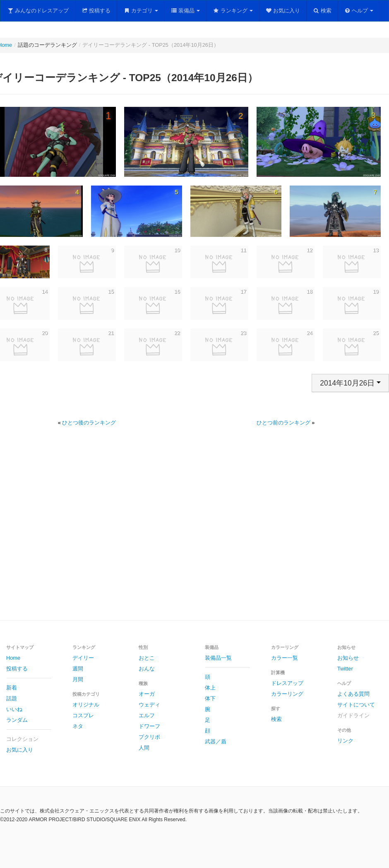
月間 (78, 679)
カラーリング (287, 694)
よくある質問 (353, 694)
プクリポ (149, 737)
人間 (144, 748)
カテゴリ (141, 11)
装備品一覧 (218, 658)
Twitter (345, 669)
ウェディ (149, 705)
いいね (14, 709)
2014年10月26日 (350, 383)
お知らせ (348, 658)
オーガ (147, 694)
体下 (210, 698)
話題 (12, 698)
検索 (322, 11)
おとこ (147, 658)
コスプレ (83, 715)
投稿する (96, 11)
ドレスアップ (287, 683)
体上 (210, 688)
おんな (147, 669)
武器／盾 (216, 741)
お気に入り (283, 11)
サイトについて (356, 705)
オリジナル (86, 705)
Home (13, 658)
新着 (12, 688)
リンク (345, 741)
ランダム (17, 720)
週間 (78, 669)
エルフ (147, 715)
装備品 (186, 11)
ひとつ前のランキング (283, 423)
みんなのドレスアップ (38, 11)
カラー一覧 (285, 658)
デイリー (83, 658)
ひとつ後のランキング (89, 423)
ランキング (233, 11)
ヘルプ (359, 11)
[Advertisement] (186, 533)
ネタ (78, 726)
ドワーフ (149, 726)
